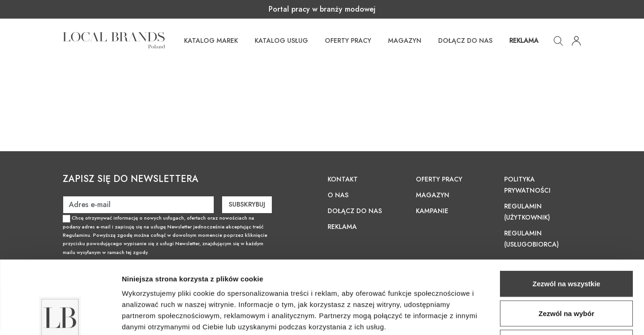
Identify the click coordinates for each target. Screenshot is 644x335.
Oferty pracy (348, 40)
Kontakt (343, 179)
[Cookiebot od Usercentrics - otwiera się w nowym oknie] (60, 317)
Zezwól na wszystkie (566, 215)
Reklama (524, 40)
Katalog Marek (211, 40)
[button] (558, 40)
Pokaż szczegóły (496, 317)
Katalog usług (281, 40)
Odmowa (566, 274)
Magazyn (405, 40)
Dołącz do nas (465, 40)
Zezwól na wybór (566, 245)
